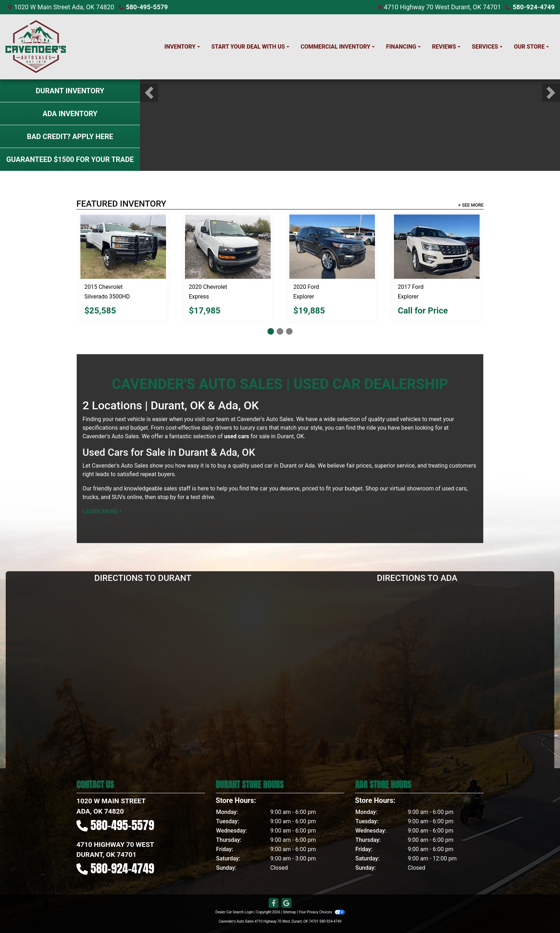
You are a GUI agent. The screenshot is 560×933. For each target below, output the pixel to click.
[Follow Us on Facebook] (274, 903)
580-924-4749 (534, 7)
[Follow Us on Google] (286, 903)
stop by (167, 497)
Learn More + (102, 511)
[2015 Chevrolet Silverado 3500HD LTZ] (123, 247)
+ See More (471, 205)
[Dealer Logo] (36, 47)
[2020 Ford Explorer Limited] (332, 247)
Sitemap (289, 912)
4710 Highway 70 (409, 7)
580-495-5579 (147, 7)
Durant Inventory (70, 91)
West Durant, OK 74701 (468, 7)
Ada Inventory (70, 114)
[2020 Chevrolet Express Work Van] (228, 247)
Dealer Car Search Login (234, 912)
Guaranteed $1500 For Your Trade (70, 159)
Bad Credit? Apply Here (70, 137)
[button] (149, 93)
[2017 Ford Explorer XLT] (437, 247)
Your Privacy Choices (322, 912)
